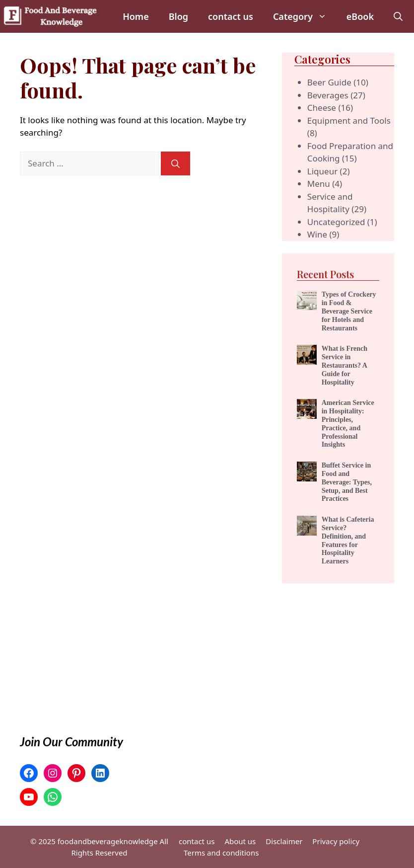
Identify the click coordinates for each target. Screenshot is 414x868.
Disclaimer (284, 841)
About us (240, 841)
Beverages (328, 95)
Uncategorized (336, 222)
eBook (360, 16)
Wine (317, 234)
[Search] (175, 163)
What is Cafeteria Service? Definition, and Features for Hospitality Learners (348, 540)
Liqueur (322, 171)
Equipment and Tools (349, 120)
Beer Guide (329, 82)
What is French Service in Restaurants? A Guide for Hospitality (345, 365)
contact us (231, 16)
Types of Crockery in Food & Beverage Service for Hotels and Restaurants (349, 311)
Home (136, 16)
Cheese (322, 108)
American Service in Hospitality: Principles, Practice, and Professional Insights (348, 424)
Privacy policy (336, 841)
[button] (398, 16)
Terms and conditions (221, 853)
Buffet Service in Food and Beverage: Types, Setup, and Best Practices (347, 482)
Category (305, 16)
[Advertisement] (338, 633)
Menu (319, 184)
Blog (178, 16)
